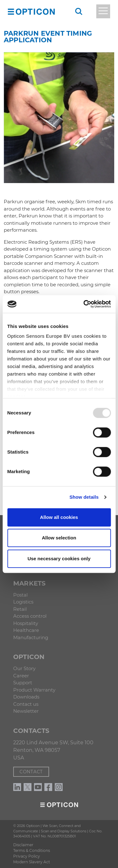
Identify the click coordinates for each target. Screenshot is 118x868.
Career (21, 676)
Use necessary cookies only (59, 559)
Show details (84, 497)
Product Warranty (34, 690)
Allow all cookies (59, 517)
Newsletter (26, 711)
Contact (31, 772)
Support (23, 683)
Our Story (24, 668)
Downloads (26, 697)
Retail (20, 609)
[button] (11, 12)
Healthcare (26, 630)
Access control (30, 616)
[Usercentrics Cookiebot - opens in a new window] (84, 304)
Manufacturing (31, 637)
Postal (20, 595)
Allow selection (59, 538)
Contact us (26, 704)
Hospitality (26, 623)
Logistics (23, 602)
